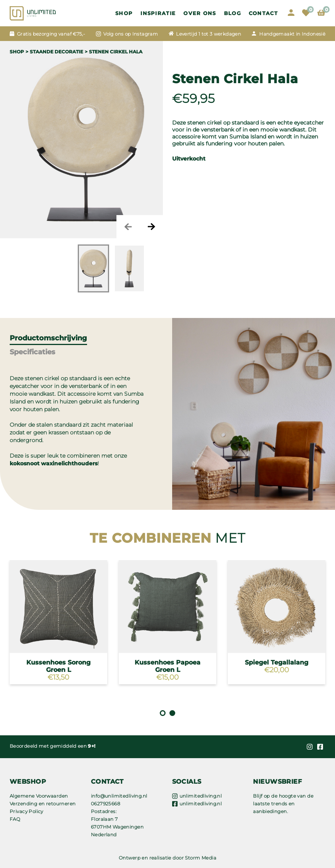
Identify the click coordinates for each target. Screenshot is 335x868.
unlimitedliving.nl (201, 796)
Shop (124, 13)
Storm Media (201, 858)
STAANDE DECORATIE (56, 52)
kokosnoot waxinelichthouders (54, 463)
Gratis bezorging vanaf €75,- (51, 34)
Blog (232, 13)
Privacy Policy (26, 811)
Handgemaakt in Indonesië (292, 34)
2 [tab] (172, 713)
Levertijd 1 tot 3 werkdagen (209, 34)
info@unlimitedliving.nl (119, 796)
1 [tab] (163, 713)
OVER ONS (200, 13)
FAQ (15, 819)
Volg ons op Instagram (131, 34)
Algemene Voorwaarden (39, 796)
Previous (128, 227)
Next (151, 227)
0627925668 (106, 804)
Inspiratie (158, 13)
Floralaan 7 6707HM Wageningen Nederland (117, 827)
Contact (263, 13)
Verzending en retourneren (43, 804)
